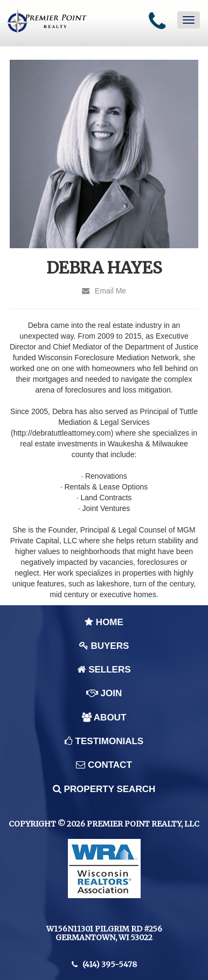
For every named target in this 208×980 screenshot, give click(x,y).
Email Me (104, 291)
